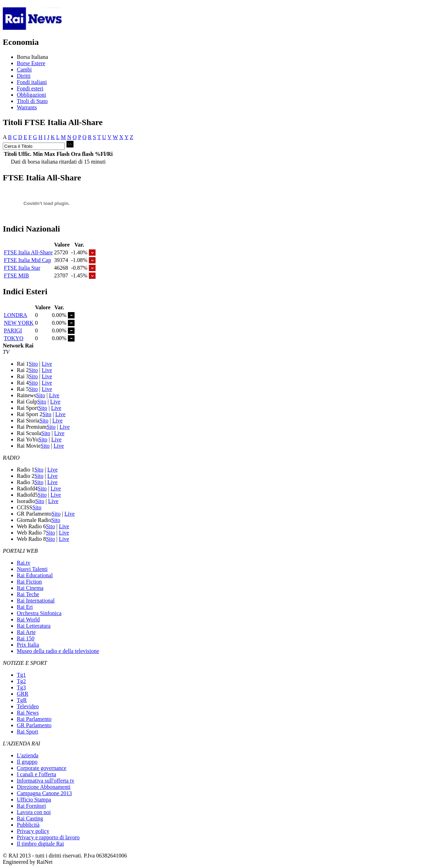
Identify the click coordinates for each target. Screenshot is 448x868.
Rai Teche (28, 594)
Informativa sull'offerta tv (45, 781)
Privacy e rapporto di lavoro (48, 837)
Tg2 (21, 681)
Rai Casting (30, 818)
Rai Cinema (30, 588)
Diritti (24, 76)
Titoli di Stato (32, 101)
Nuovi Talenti (32, 569)
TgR (22, 700)
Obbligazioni (31, 95)
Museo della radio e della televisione (58, 651)
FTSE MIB (16, 275)
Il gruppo (27, 762)
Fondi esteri (30, 88)
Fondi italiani (32, 82)
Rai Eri (25, 607)
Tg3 (21, 687)
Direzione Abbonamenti (44, 787)
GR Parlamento (34, 725)
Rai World (28, 619)
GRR (23, 694)
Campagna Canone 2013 (44, 793)
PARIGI (13, 330)
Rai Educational (35, 575)
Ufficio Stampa (34, 800)
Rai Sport (27, 732)
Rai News (28, 713)
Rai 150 (26, 638)
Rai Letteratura (34, 626)
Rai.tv (24, 563)
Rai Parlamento (34, 719)
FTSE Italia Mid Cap (27, 260)
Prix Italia (28, 645)
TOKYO (14, 338)
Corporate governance (42, 768)
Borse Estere (31, 63)
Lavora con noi (34, 812)
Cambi (24, 70)
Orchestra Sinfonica (39, 613)
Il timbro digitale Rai (40, 844)
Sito (33, 364)
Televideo (28, 706)
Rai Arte (26, 632)
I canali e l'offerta (36, 774)
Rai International (36, 601)
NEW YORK (19, 323)
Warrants (27, 107)
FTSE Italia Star (22, 268)
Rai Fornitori (31, 806)
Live (47, 364)
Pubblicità (28, 825)
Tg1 (21, 675)
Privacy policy (33, 831)
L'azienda (28, 755)
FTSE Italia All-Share (28, 252)
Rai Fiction (29, 582)
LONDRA (16, 315)
